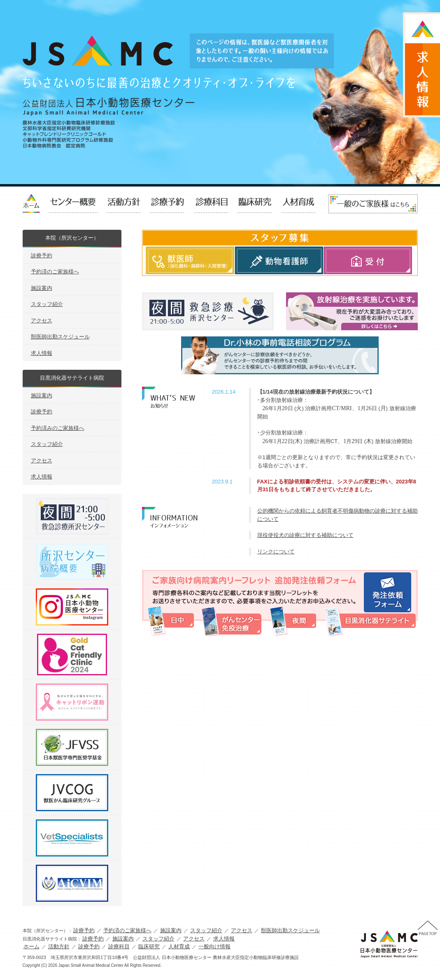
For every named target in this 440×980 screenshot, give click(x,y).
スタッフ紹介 (47, 304)
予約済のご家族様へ (55, 272)
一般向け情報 (373, 204)
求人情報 (42, 353)
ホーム (31, 946)
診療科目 (211, 204)
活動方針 (124, 204)
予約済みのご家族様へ (58, 428)
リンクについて (276, 552)
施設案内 (42, 288)
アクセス (42, 321)
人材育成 (298, 204)
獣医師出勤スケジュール (60, 337)
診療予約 (168, 204)
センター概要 (73, 204)
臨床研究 (255, 204)
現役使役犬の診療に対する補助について (305, 535)
